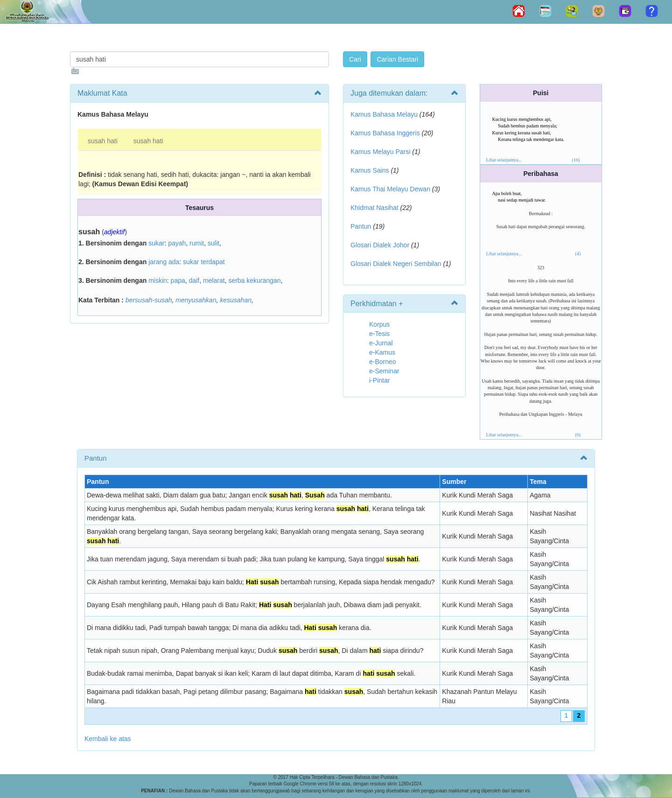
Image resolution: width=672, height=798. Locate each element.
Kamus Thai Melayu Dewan (390, 189)
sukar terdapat (204, 262)
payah (177, 243)
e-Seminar (384, 371)
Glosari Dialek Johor (380, 245)
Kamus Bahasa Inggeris (385, 133)
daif (194, 280)
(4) (578, 254)
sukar (156, 243)
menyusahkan (196, 300)
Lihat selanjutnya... (504, 160)
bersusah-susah (149, 300)
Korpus (379, 324)
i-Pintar (379, 380)
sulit (213, 243)
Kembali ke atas (108, 739)
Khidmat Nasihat (374, 208)
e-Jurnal (381, 343)
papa (178, 280)
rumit (197, 243)
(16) (576, 160)
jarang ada (164, 262)
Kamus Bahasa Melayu (385, 114)
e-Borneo (383, 362)
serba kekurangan (254, 280)
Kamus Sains (370, 170)
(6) (578, 435)
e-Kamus (382, 352)
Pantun (361, 226)
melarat (214, 280)
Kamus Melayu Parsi (380, 152)
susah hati (103, 141)
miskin (158, 280)
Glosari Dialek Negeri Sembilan (396, 264)
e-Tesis (379, 334)
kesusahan (236, 300)
